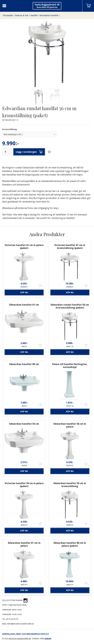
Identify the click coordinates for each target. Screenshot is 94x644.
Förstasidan (8, 15)
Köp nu (24, 292)
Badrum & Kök (22, 15)
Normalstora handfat (49, 15)
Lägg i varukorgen (29, 152)
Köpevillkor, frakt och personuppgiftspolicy (26, 634)
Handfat (34, 15)
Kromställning (10, 129)
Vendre (48, 639)
